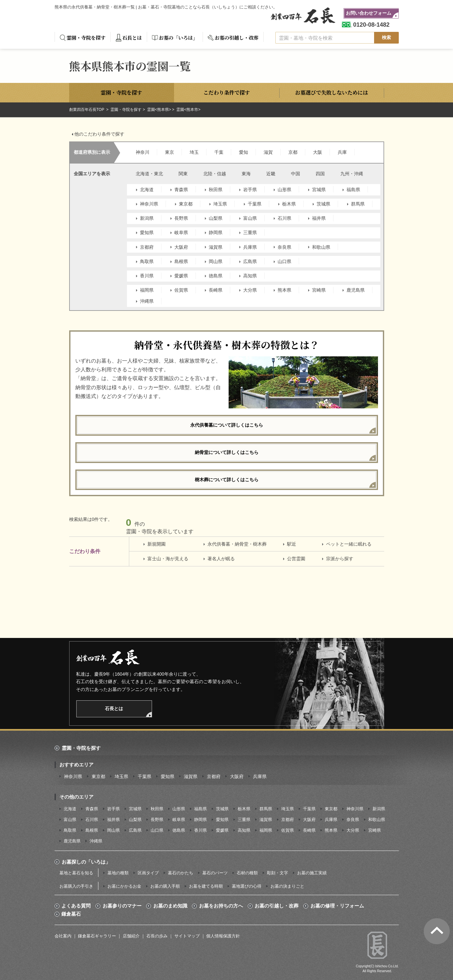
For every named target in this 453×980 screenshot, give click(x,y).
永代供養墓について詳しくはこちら (227, 425)
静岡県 (216, 232)
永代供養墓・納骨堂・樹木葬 (237, 544)
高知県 (250, 276)
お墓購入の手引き (76, 886)
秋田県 (216, 190)
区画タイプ (148, 873)
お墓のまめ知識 (170, 906)
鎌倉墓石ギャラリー (97, 936)
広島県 (250, 261)
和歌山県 (321, 247)
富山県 (250, 218)
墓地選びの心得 (247, 886)
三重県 (250, 232)
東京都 (186, 204)
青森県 (181, 190)
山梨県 (216, 218)
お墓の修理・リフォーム (337, 906)
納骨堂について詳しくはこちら (227, 452)
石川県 (284, 218)
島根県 (181, 261)
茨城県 (323, 204)
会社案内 (63, 936)
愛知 (244, 152)
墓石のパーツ (215, 873)
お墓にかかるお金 (124, 886)
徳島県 (216, 276)
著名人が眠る (221, 559)
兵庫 (342, 152)
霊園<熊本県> (159, 110)
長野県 (181, 218)
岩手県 (250, 190)
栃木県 (289, 204)
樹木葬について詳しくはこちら (227, 480)
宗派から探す (340, 559)
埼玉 (194, 152)
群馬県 (358, 204)
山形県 (284, 190)
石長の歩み (157, 936)
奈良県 (284, 247)
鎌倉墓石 (71, 914)
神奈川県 (149, 204)
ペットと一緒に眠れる (349, 544)
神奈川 (143, 152)
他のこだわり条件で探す (99, 134)
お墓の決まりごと (287, 886)
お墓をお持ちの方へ (221, 906)
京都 (293, 152)
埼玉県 (220, 204)
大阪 (318, 152)
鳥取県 (147, 261)
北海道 (147, 190)
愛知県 (147, 232)
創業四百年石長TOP (87, 110)
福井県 (319, 218)
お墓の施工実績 (312, 873)
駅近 (292, 544)
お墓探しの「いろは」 (86, 862)
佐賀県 (181, 290)
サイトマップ (187, 936)
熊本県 (284, 290)
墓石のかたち (181, 873)
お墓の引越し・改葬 (237, 38)
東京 (170, 152)
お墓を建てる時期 (206, 886)
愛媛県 (181, 276)
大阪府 (181, 247)
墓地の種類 (118, 873)
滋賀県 (216, 247)
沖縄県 (147, 301)
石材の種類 (247, 873)
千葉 (219, 152)
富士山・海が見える (168, 559)
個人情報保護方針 (223, 936)
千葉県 (255, 204)
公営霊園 (296, 559)
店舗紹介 (131, 936)
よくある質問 (76, 906)
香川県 (147, 276)
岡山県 (216, 261)
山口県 (284, 261)
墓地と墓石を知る (76, 873)
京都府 (147, 247)
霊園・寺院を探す (86, 38)
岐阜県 (181, 232)
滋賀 (268, 152)
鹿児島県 (356, 290)
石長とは (132, 38)
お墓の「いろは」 (178, 38)
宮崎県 (319, 290)
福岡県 (147, 290)
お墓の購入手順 (165, 886)
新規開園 (157, 544)
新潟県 (147, 218)
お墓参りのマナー (122, 906)
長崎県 (216, 290)
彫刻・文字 (277, 873)
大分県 (250, 290)
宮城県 (319, 190)
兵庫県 (250, 247)
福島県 (353, 190)
